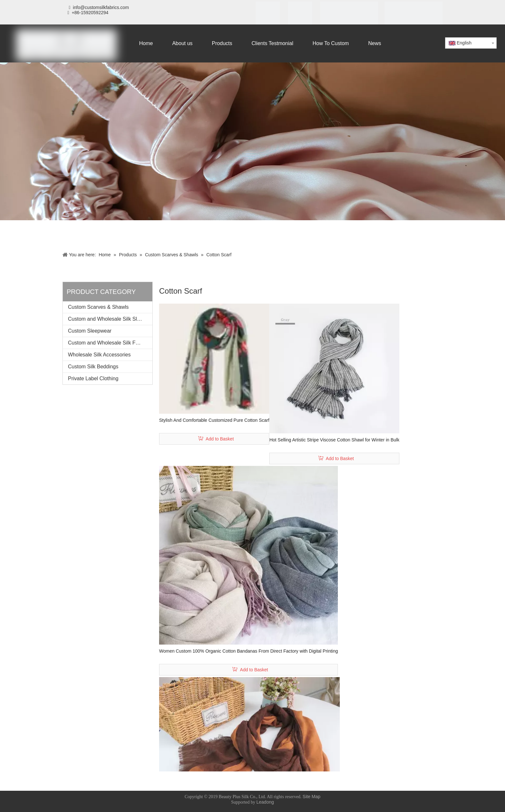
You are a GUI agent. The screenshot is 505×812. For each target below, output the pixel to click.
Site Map (312, 797)
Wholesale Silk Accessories (99, 355)
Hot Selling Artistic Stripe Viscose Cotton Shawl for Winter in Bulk (334, 440)
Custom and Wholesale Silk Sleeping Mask (110, 319)
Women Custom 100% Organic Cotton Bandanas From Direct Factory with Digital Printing (248, 651)
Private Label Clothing (93, 378)
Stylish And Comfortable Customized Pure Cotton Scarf (214, 420)
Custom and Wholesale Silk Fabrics (109, 343)
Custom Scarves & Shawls (98, 307)
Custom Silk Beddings (93, 367)
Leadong (265, 802)
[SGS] (300, 15)
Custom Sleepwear (90, 331)
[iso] (268, 15)
